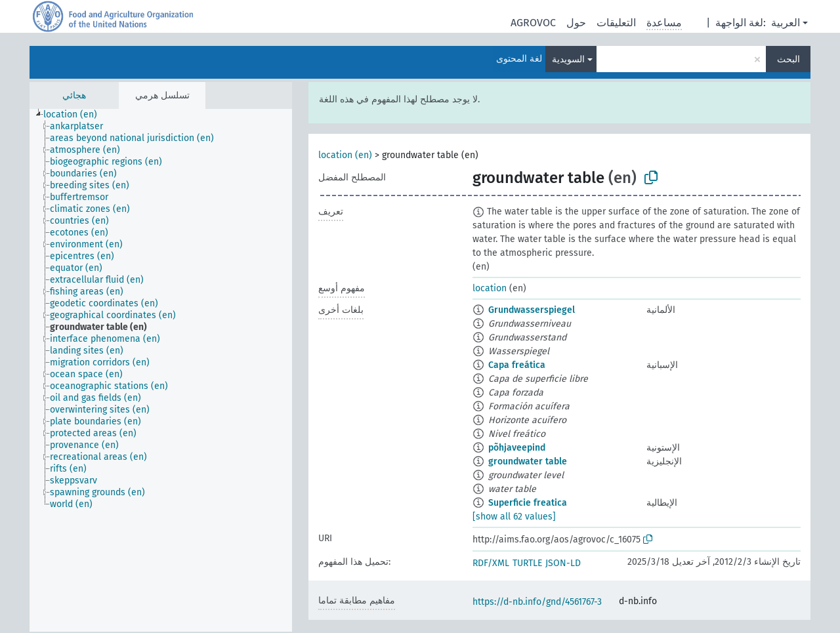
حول (576, 23)
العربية (786, 23)
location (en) (345, 155)
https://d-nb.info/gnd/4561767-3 (537, 602)
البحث (788, 59)
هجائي (74, 95)
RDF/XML (491, 563)
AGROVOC (533, 23)
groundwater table (528, 461)
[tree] (161, 370)
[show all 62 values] (514, 517)
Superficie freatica (528, 503)
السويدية (568, 59)
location (490, 288)
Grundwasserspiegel (532, 310)
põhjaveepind (517, 448)
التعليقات (616, 23)
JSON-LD (563, 563)
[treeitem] (76, 115)
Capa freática (517, 365)
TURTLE (527, 563)
